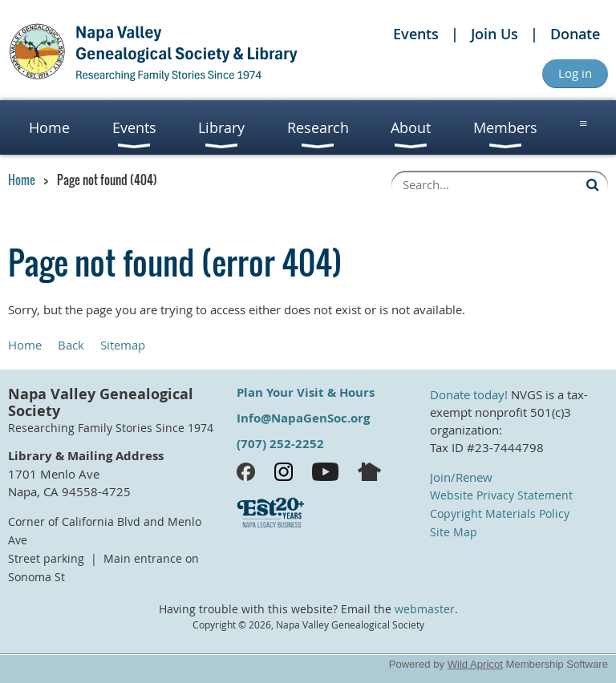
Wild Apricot (475, 664)
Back (71, 345)
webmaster (425, 609)
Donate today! (469, 394)
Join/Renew (461, 477)
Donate (575, 34)
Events (416, 34)
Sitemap (123, 345)
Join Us (494, 34)
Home (22, 180)
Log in (575, 73)
